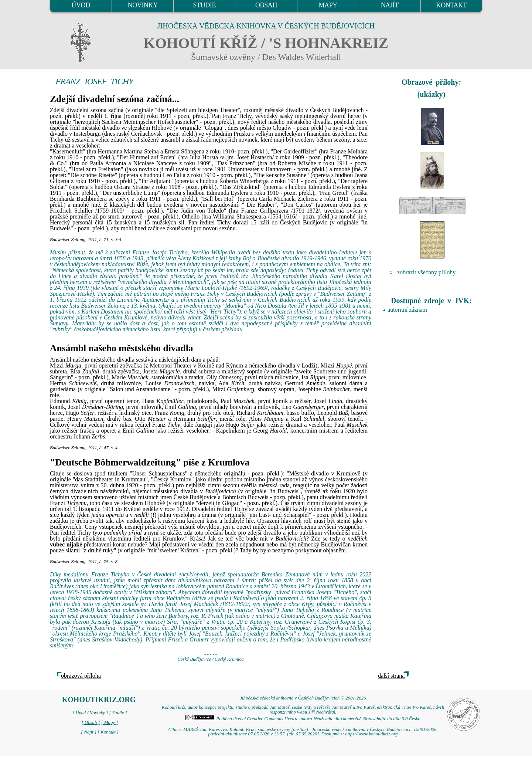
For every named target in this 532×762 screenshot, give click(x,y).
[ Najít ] (89, 732)
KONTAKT (452, 5)
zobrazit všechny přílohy (426, 272)
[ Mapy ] (110, 722)
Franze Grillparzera (265, 211)
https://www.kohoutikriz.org (371, 734)
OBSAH (266, 5)
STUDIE (205, 5)
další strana (391, 676)
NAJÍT (390, 5)
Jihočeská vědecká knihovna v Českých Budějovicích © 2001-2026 (303, 698)
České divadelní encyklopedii (173, 574)
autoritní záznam (407, 310)
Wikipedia (223, 252)
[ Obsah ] (91, 722)
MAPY (328, 5)
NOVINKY (143, 5)
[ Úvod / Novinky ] (90, 713)
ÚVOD (81, 5)
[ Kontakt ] (108, 732)
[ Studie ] (118, 713)
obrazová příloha (81, 676)
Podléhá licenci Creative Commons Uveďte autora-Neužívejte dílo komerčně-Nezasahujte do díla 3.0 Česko (303, 719)
